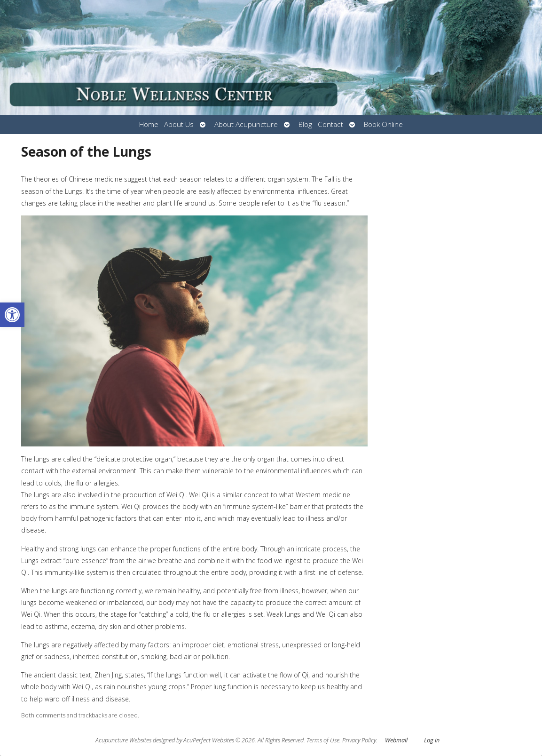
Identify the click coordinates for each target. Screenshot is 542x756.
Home (149, 124)
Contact (330, 124)
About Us (179, 124)
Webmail (396, 740)
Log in (432, 740)
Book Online (383, 124)
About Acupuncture (246, 124)
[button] (12, 315)
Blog (305, 124)
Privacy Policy (359, 740)
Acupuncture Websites (123, 740)
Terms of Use (323, 740)
